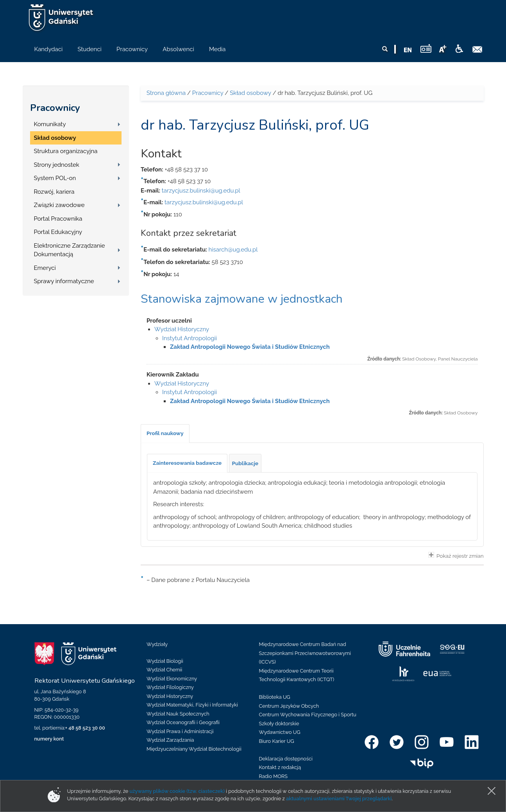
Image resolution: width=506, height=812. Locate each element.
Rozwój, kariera (54, 192)
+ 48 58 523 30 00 (85, 728)
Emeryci (45, 268)
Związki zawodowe (59, 205)
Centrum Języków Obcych (289, 706)
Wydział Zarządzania (170, 740)
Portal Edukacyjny (58, 232)
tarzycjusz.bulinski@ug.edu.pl (201, 191)
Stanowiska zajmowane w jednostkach (242, 299)
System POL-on (55, 178)
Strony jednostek (57, 165)
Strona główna (166, 93)
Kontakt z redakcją (280, 767)
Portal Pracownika (58, 219)
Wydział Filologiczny (170, 687)
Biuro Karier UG (277, 741)
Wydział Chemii (164, 670)
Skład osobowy (55, 138)
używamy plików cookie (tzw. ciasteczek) (177, 791)
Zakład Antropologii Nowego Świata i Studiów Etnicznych (250, 347)
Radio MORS (274, 776)
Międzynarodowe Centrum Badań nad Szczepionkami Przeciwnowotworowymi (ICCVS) (305, 653)
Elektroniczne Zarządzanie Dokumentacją (70, 250)
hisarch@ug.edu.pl (233, 250)
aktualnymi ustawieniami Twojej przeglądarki (339, 799)
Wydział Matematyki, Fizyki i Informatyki (192, 705)
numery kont (49, 739)
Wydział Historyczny (182, 329)
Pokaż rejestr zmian (456, 555)
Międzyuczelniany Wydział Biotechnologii (194, 749)
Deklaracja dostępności (286, 759)
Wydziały (157, 644)
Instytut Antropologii (190, 338)
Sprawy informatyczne (64, 281)
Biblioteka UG (275, 697)
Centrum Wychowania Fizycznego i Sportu (308, 715)
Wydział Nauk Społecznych (178, 714)
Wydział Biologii (165, 661)
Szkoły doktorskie (279, 724)
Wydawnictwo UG (280, 732)
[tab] (165, 434)
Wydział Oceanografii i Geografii (183, 722)
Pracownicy (55, 108)
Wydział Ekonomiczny (172, 679)
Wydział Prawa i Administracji (180, 731)
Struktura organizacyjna (66, 151)
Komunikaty (50, 124)
